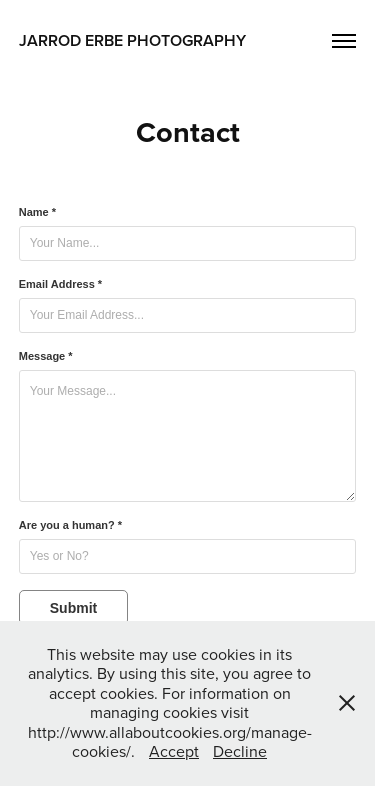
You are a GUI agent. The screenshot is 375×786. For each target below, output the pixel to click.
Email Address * (60, 284)
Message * (46, 356)
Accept (174, 751)
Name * (37, 212)
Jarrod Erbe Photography (132, 40)
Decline (240, 751)
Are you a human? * (70, 525)
